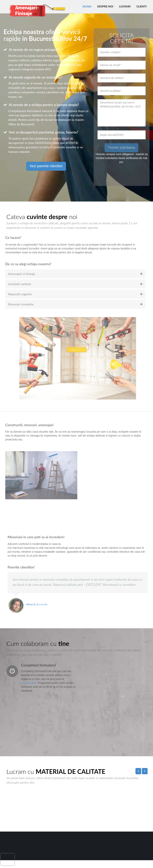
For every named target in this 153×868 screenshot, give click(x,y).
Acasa (87, 6)
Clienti (142, 6)
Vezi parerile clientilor (46, 166)
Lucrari (125, 6)
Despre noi (105, 6)
